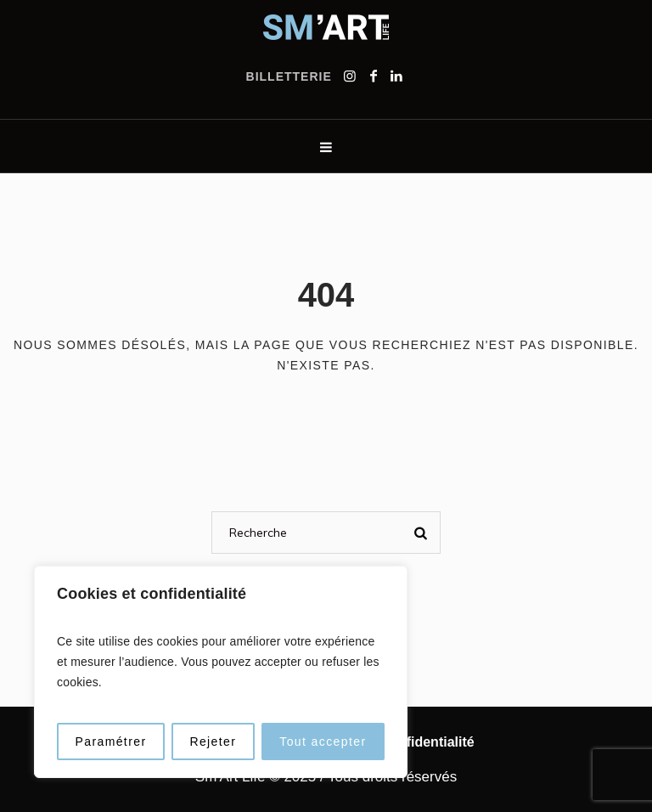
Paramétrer (110, 742)
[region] (221, 672)
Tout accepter (323, 742)
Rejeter (213, 742)
